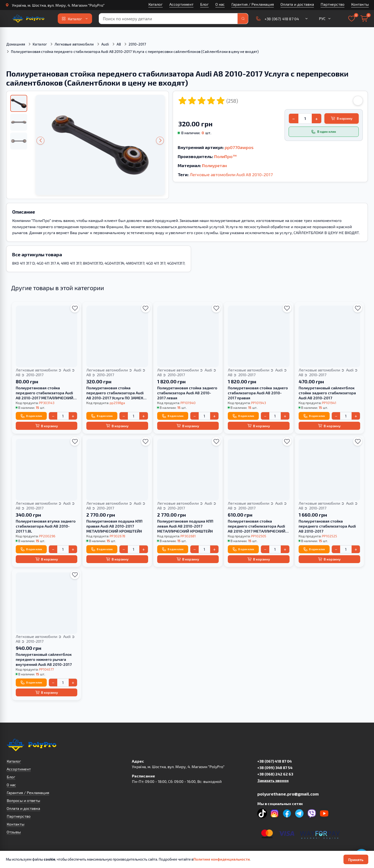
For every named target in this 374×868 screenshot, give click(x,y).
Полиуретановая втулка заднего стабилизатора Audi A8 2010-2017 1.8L (46, 526)
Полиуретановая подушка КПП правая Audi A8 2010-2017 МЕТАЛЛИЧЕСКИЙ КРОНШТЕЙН (114, 526)
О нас (220, 4)
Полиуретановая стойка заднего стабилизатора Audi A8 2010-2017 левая (187, 393)
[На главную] (28, 19)
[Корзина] (364, 19)
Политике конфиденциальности (222, 859)
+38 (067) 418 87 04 (275, 761)
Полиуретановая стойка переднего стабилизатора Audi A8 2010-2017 (327, 526)
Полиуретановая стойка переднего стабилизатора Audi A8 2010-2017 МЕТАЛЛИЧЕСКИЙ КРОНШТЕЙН (44, 393)
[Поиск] (243, 19)
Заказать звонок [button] (273, 780)
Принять (356, 860)
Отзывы (14, 832)
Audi (105, 44)
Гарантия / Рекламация (253, 4)
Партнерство (332, 4)
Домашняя (16, 44)
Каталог (156, 4)
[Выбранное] (352, 19)
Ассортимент (181, 4)
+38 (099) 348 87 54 (275, 768)
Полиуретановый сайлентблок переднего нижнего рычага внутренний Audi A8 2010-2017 (44, 659)
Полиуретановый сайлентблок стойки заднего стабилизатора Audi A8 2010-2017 (327, 393)
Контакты (360, 4)
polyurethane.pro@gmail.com (288, 794)
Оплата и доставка (297, 4)
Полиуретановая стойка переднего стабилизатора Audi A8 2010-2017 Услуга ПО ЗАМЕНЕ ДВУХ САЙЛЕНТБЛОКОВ (116, 393)
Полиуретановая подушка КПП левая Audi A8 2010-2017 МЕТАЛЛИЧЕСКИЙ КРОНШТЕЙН (185, 526)
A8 (119, 44)
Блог (204, 4)
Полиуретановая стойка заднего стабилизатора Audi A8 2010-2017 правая (258, 393)
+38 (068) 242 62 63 (275, 774)
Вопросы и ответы (23, 800)
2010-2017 (137, 44)
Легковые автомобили (74, 44)
